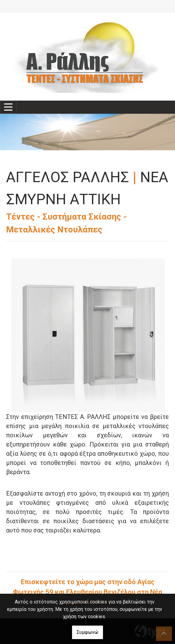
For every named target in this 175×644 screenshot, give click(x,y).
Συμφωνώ (87, 632)
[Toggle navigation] (8, 107)
